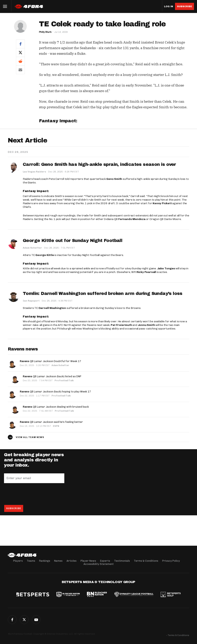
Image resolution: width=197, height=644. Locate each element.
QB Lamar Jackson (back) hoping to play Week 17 (55, 392)
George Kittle (45, 255)
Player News (88, 561)
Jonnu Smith (146, 325)
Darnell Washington (52, 308)
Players (18, 561)
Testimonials (122, 561)
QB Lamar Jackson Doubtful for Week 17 (50, 361)
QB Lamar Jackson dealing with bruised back (56, 407)
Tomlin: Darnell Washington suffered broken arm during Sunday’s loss (103, 294)
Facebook (12, 620)
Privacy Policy (171, 561)
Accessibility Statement (99, 564)
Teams (31, 561)
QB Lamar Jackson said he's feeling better (51, 422)
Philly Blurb (45, 32)
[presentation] (34, 494)
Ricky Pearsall (146, 272)
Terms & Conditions (146, 561)
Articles (72, 561)
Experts (105, 561)
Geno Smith (114, 179)
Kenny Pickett (162, 203)
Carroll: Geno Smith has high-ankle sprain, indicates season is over (99, 164)
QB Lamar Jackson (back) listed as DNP (52, 376)
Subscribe (185, 6)
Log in (169, 6)
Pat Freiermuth (121, 325)
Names (58, 561)
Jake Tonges (166, 268)
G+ (36, 620)
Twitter (24, 620)
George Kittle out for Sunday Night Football (73, 241)
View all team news (30, 437)
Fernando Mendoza (132, 219)
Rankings (45, 561)
